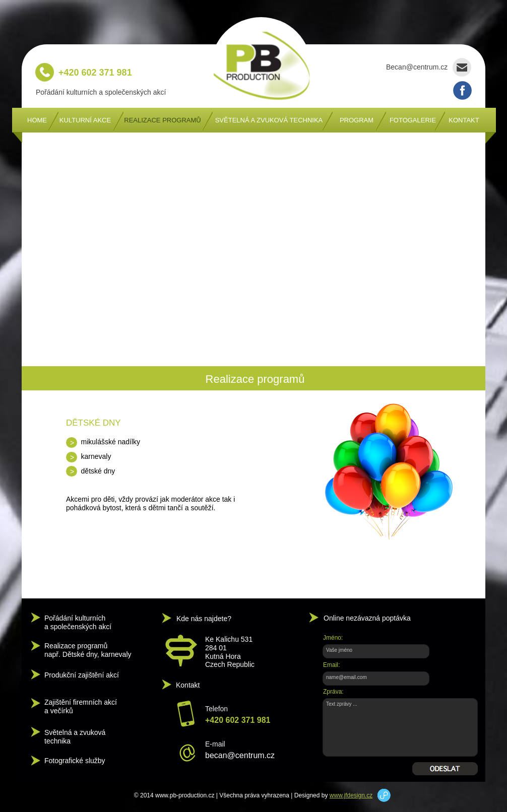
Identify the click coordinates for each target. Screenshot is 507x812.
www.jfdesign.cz (351, 795)
